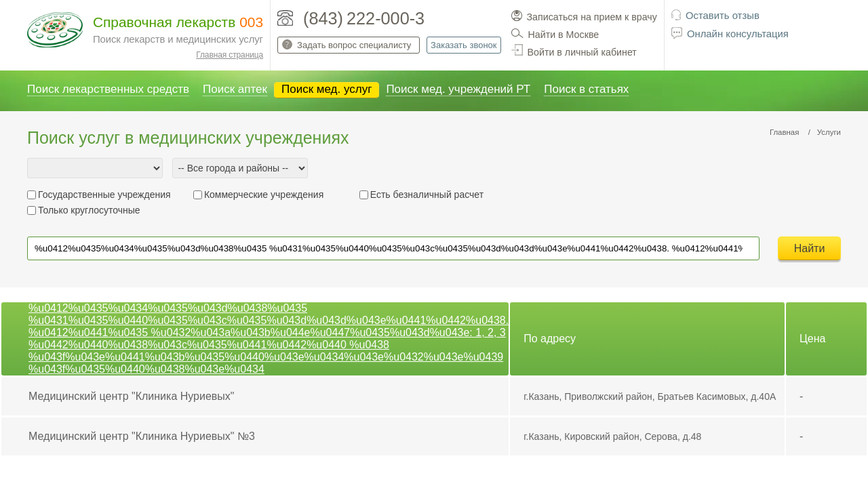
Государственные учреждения (104, 195)
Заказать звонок (463, 45)
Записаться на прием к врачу (592, 17)
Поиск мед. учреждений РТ (458, 89)
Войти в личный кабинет (582, 52)
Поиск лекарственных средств (108, 89)
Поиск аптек (235, 89)
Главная (785, 132)
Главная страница (230, 55)
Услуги (829, 132)
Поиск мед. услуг (327, 89)
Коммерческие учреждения (264, 195)
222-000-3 (386, 18)
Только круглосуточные (89, 210)
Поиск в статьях (586, 89)
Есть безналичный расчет (427, 195)
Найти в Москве (564, 35)
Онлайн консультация (738, 34)
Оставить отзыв (723, 16)
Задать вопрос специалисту (354, 45)
